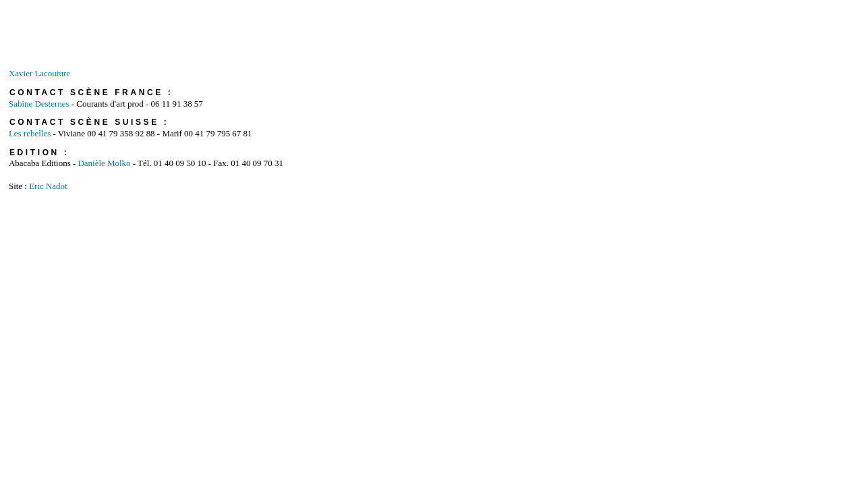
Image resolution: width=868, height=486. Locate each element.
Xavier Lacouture (39, 73)
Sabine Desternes (39, 104)
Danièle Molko (104, 163)
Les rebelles (31, 133)
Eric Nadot (48, 186)
